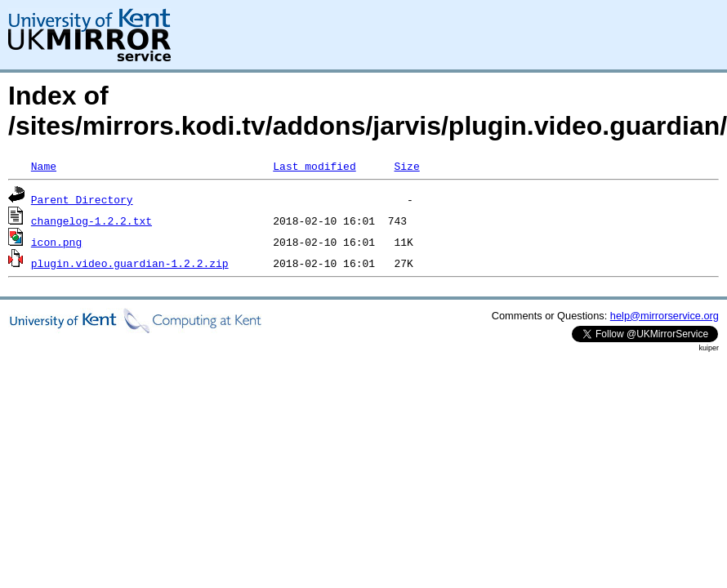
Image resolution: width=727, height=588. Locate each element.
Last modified (314, 166)
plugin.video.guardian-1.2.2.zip (130, 263)
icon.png (56, 242)
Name (44, 166)
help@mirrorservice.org (665, 316)
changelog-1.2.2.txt (91, 220)
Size (406, 166)
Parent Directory (82, 199)
